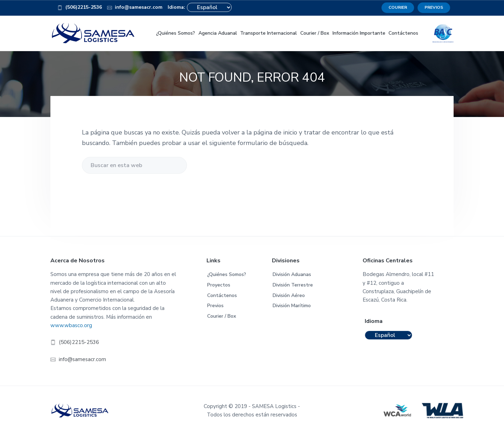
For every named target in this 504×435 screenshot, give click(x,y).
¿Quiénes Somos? (227, 274)
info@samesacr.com (135, 8)
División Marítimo (292, 306)
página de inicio (275, 132)
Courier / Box (222, 316)
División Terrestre (293, 285)
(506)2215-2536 (80, 8)
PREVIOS (434, 7)
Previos (215, 306)
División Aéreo (289, 295)
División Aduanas (292, 274)
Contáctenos (222, 295)
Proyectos (219, 285)
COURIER (398, 7)
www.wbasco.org (71, 325)
